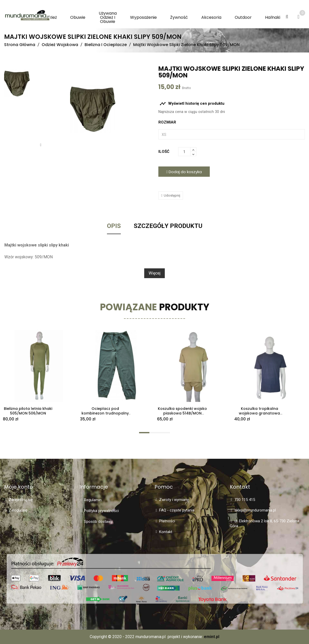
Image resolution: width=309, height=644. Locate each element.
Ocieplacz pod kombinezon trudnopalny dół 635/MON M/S (105, 413)
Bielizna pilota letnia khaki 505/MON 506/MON (28, 411)
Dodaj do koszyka (184, 172)
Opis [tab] (114, 226)
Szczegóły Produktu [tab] (168, 226)
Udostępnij (172, 195)
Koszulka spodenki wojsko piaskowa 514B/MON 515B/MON (182, 413)
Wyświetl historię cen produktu (192, 104)
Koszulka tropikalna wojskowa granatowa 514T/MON (259, 413)
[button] (272, 17)
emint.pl (212, 637)
